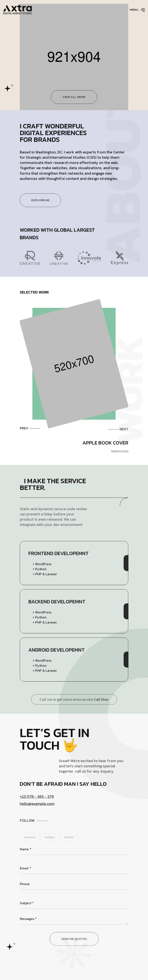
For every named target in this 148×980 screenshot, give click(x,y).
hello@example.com (37, 810)
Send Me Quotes (74, 953)
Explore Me (40, 208)
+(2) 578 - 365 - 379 (37, 803)
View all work (74, 105)
